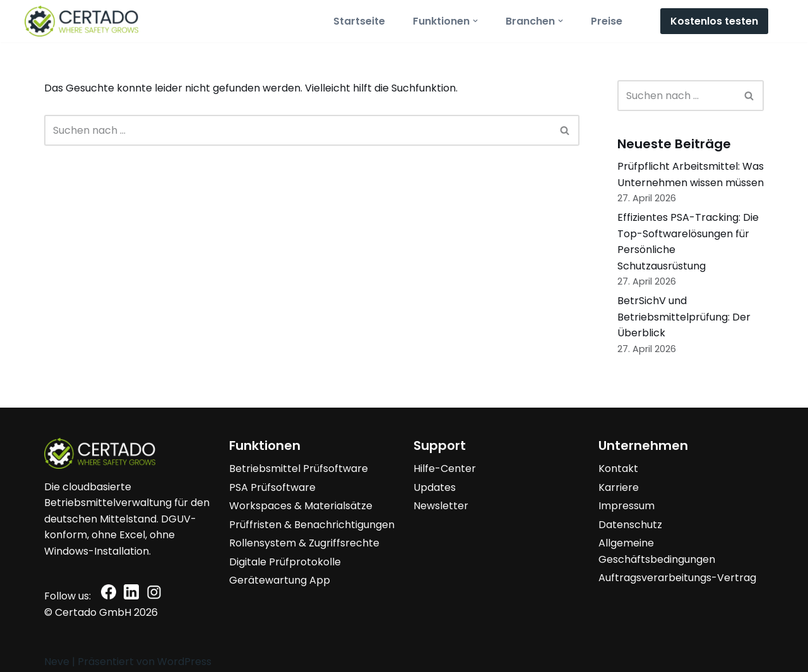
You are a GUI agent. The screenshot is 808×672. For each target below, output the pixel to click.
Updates (435, 487)
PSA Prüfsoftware (272, 487)
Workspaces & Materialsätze (301, 506)
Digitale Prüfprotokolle (285, 562)
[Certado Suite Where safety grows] (81, 21)
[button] (475, 21)
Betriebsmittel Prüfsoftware (299, 469)
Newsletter (441, 506)
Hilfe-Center (445, 469)
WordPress (184, 662)
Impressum (627, 506)
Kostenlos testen (714, 21)
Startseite (359, 21)
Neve (57, 662)
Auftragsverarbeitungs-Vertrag (677, 578)
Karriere (619, 487)
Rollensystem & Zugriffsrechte (304, 543)
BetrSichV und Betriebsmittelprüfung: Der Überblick (684, 317)
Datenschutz (630, 525)
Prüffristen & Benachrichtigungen (312, 525)
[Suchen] (298, 130)
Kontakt (618, 469)
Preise (607, 21)
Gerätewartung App (280, 580)
